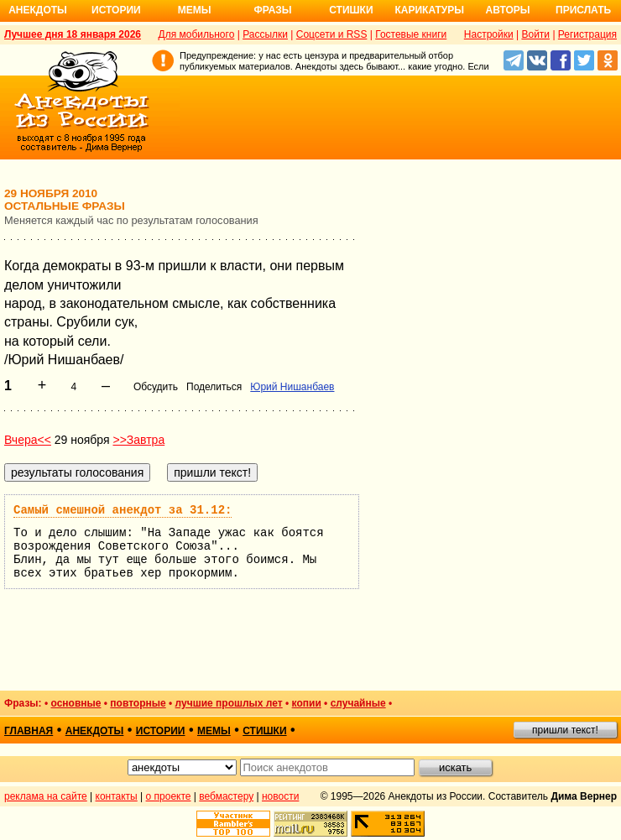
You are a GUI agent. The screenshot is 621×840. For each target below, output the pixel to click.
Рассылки (265, 34)
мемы (214, 731)
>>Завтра (138, 440)
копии (307, 703)
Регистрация (587, 34)
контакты (117, 796)
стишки (264, 731)
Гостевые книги (411, 34)
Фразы (272, 10)
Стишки (351, 10)
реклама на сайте (46, 796)
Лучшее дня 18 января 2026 (73, 34)
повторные (138, 703)
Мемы (195, 10)
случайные (358, 703)
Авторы (508, 10)
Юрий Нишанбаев (292, 387)
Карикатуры (429, 10)
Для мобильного (197, 34)
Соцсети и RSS (332, 34)
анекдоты (95, 731)
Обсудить (156, 387)
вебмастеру (226, 796)
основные (76, 703)
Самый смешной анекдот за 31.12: (123, 510)
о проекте (169, 796)
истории (161, 731)
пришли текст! (565, 730)
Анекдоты (38, 10)
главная (29, 731)
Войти (535, 34)
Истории (116, 10)
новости (280, 796)
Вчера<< (28, 440)
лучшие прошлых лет (229, 703)
